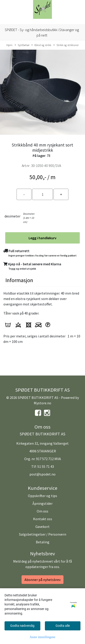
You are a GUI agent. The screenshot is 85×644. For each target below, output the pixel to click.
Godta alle (63, 626)
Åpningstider (42, 503)
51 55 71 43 (46, 466)
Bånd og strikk (41, 45)
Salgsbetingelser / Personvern (43, 534)
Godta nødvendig (22, 626)
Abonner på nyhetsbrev (42, 580)
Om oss (42, 511)
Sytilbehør (22, 45)
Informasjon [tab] (19, 280)
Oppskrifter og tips (42, 496)
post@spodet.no (42, 474)
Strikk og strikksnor (66, 45)
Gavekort (42, 527)
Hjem (9, 45)
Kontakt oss (43, 519)
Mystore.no (42, 403)
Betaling (43, 542)
